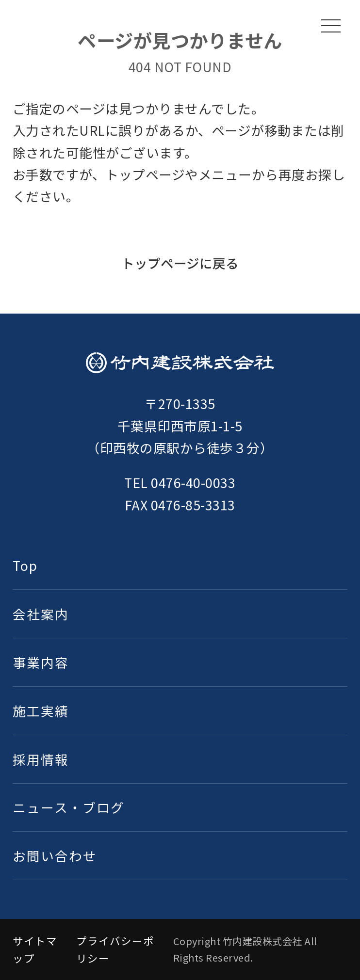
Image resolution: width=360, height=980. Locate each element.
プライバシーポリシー (115, 949)
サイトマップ (35, 949)
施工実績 (41, 711)
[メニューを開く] (331, 26)
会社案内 (41, 614)
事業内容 (41, 662)
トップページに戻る (180, 263)
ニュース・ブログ (69, 807)
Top (25, 565)
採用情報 (41, 759)
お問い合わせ (55, 856)
